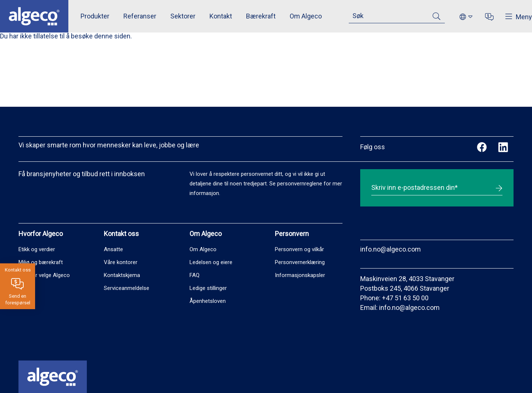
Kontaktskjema (122, 275)
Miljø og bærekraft (41, 262)
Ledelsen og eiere (211, 262)
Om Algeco (306, 16)
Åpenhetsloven (208, 301)
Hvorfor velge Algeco (44, 275)
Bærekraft (261, 16)
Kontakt (221, 16)
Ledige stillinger (208, 288)
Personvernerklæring (300, 262)
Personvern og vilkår (299, 249)
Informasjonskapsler (300, 275)
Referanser (140, 16)
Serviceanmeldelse (127, 288)
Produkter (95, 16)
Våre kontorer (121, 262)
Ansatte (113, 249)
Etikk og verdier (37, 249)
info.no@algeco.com (391, 249)
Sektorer (183, 16)
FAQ (195, 275)
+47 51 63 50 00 (405, 298)
